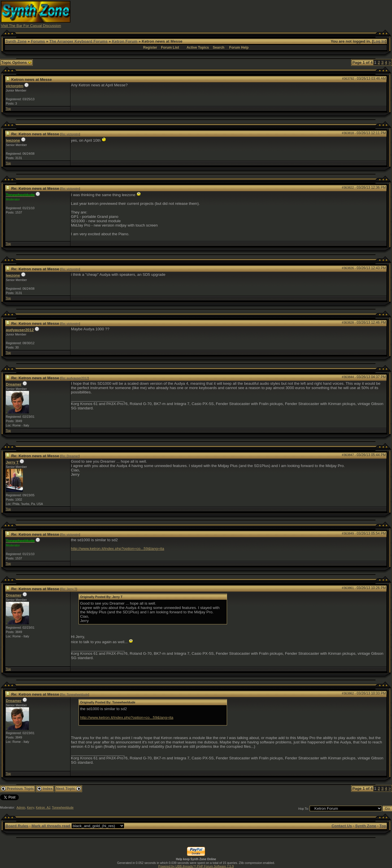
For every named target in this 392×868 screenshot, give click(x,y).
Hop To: (304, 809)
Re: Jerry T (69, 589)
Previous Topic (18, 788)
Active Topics (198, 48)
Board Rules (17, 826)
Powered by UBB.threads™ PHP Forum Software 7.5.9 (196, 866)
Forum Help (239, 48)
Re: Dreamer (70, 456)
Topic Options (16, 62)
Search (219, 48)
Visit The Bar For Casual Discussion (31, 26)
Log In (379, 41)
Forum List (170, 48)
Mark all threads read (51, 826)
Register (150, 48)
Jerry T (12, 462)
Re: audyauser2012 (75, 378)
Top (8, 109)
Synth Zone (16, 41)
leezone (13, 140)
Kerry (31, 807)
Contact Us (342, 826)
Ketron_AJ (43, 807)
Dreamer (14, 384)
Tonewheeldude (63, 807)
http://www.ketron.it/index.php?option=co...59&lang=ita (118, 549)
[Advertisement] (286, 14)
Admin (21, 807)
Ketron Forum (125, 41)
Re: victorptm (70, 134)
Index (45, 788)
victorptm (15, 86)
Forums (38, 41)
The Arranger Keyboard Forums (78, 41)
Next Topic (68, 788)
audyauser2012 (20, 330)
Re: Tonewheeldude (75, 694)
